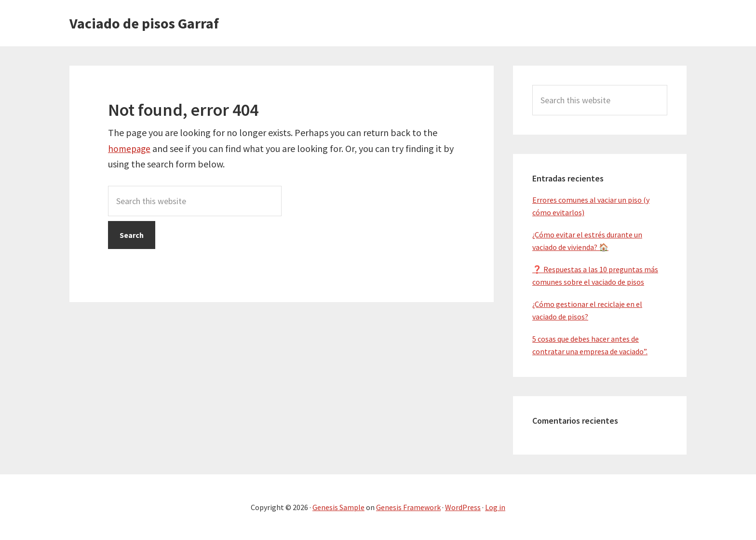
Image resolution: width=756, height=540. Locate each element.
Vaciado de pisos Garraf (144, 23)
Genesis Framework (408, 507)
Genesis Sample (338, 507)
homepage (130, 148)
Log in (495, 507)
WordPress (463, 507)
